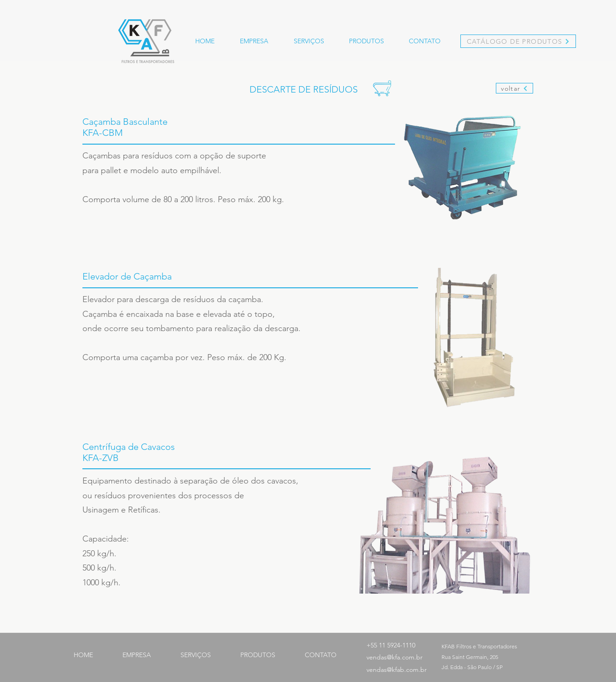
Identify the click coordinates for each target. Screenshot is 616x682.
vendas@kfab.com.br (397, 670)
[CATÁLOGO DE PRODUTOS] (518, 41)
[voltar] (514, 88)
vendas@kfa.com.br (395, 657)
